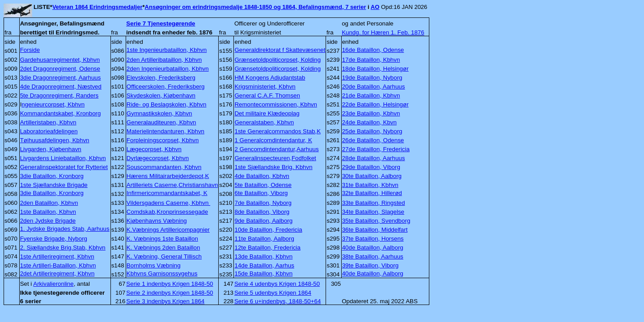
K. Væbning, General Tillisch (164, 256)
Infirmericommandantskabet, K (167, 193)
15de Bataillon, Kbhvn (263, 273)
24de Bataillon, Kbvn (369, 122)
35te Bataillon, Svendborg (376, 221)
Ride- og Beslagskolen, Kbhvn (167, 104)
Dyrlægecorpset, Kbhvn (158, 158)
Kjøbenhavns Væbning (157, 221)
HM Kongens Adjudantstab (270, 78)
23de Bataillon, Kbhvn (371, 113)
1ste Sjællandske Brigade (54, 185)
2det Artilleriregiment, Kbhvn (57, 273)
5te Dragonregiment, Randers (59, 95)
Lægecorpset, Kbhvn (154, 149)
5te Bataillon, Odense (263, 185)
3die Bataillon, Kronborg (52, 176)
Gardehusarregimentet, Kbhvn (60, 60)
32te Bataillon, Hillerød (372, 193)
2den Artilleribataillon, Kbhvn (164, 60)
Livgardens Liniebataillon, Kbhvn (63, 158)
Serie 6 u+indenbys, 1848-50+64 (278, 301)
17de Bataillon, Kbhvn (371, 60)
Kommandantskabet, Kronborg (61, 113)
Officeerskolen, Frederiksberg (166, 87)
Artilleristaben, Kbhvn (48, 122)
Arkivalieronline (53, 284)
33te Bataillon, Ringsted (374, 203)
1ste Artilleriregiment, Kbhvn (57, 256)
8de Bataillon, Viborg (262, 212)
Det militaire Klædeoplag (267, 113)
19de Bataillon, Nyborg (372, 78)
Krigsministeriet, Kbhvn (265, 87)
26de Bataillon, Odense (373, 140)
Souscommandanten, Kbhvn (164, 167)
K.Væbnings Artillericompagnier (168, 230)
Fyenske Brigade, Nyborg (54, 239)
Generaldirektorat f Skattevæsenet (280, 50)
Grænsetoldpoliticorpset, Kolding (278, 60)
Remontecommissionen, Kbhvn (275, 104)
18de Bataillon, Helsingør (375, 69)
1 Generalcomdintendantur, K (273, 140)
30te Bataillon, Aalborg (372, 176)
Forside (30, 50)
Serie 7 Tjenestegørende (161, 23)
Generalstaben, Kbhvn (264, 122)
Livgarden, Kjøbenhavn (51, 149)
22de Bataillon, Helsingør (375, 104)
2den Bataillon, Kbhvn (49, 203)
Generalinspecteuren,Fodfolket (275, 158)
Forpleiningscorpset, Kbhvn (163, 140)
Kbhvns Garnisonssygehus (162, 273)
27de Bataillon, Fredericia (376, 149)
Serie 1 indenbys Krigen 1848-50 (169, 284)
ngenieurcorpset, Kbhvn (53, 104)
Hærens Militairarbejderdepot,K (168, 176)
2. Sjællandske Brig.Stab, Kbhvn (63, 248)
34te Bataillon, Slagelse (373, 212)
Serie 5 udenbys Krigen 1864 (273, 293)
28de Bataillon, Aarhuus (374, 158)
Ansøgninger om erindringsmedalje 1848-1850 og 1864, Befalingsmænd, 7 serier (256, 7)
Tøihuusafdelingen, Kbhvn (55, 140)
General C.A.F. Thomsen (267, 95)
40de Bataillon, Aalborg (373, 248)
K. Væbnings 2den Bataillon (163, 248)
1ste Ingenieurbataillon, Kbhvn (167, 50)
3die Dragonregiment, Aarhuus (61, 78)
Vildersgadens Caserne (168, 203)
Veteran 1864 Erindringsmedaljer (97, 7)
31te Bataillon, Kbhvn (370, 185)
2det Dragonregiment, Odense (60, 69)
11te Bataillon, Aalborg (264, 239)
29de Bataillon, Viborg (371, 167)
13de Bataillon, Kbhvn (263, 256)
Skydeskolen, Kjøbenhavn (161, 95)
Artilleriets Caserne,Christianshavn (172, 185)
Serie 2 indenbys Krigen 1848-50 (169, 293)
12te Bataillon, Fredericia (267, 248)
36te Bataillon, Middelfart (375, 230)
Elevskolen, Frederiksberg (161, 78)
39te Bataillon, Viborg (370, 265)
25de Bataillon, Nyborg (372, 131)
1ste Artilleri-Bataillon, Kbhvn (58, 265)
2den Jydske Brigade (48, 221)
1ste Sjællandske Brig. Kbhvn (273, 167)
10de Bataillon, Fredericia (268, 230)
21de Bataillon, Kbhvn (371, 95)
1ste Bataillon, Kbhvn (48, 212)
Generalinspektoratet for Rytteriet (64, 167)
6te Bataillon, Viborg (261, 193)
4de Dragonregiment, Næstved (61, 87)
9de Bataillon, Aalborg (263, 221)
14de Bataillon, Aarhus (264, 265)
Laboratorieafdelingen (49, 131)
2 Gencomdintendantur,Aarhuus (276, 149)
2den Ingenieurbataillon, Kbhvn (168, 69)
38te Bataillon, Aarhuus (373, 256)
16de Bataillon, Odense (373, 50)
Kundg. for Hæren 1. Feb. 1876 (383, 32)
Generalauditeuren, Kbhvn (161, 122)
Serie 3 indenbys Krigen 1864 (165, 301)
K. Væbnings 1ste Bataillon (162, 239)
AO (375, 7)
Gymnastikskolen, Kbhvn (159, 113)
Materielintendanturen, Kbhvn (165, 131)
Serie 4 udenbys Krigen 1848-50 (277, 284)
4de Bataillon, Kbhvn (262, 176)
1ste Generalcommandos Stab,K (278, 131)
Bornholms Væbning (154, 265)
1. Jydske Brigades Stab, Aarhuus (65, 229)
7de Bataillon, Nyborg (263, 203)
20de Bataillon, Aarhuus (374, 87)
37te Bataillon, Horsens (373, 239)
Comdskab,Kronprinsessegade (167, 212)
